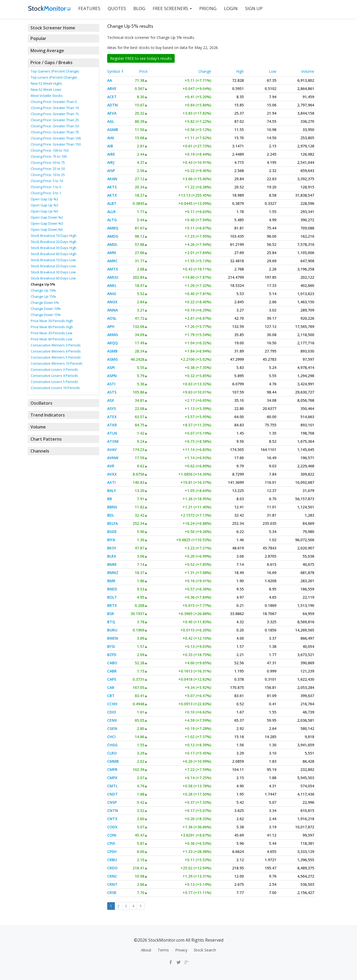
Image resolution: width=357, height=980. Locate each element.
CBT (111, 696)
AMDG (113, 236)
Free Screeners (172, 8)
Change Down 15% (46, 314)
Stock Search (205, 950)
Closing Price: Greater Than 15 (55, 113)
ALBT (112, 203)
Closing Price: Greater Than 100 (56, 138)
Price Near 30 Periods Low (51, 332)
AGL (111, 121)
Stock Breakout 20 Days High (54, 241)
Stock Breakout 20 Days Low (53, 265)
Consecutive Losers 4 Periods (54, 375)
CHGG (112, 745)
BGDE (112, 532)
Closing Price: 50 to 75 (48, 162)
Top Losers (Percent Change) (54, 77)
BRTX (112, 605)
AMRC (112, 261)
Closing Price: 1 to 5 (46, 186)
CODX (112, 827)
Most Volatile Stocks (47, 95)
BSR (111, 614)
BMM (112, 564)
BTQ (111, 622)
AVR (111, 466)
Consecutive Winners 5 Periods (56, 357)
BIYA (111, 540)
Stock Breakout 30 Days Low (53, 272)
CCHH (112, 704)
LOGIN (230, 8)
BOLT (112, 597)
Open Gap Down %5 (47, 229)
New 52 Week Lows (46, 89)
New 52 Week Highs (46, 83)
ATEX (112, 417)
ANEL (112, 285)
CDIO (112, 712)
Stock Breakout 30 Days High (54, 247)
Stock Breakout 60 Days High (54, 253)
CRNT (112, 884)
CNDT (112, 794)
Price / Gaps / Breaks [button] (51, 62)
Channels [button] (40, 450)
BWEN (113, 638)
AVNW (113, 458)
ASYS (112, 408)
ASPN (112, 376)
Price (143, 71)
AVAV (112, 450)
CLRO (112, 753)
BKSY (112, 548)
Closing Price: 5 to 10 (47, 180)
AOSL (112, 318)
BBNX (112, 507)
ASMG (112, 359)
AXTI (111, 482)
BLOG (139, 8)
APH (111, 326)
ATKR (112, 425)
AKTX (112, 195)
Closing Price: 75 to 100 (49, 156)
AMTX (113, 269)
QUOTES (116, 8)
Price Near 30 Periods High (52, 320)
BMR (111, 581)
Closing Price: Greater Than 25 (55, 119)
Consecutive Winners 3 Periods (56, 345)
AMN (112, 253)
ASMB (112, 351)
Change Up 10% (43, 290)
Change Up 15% (43, 296)
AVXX (112, 474)
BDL (111, 515)
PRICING (207, 8)
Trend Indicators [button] (47, 414)
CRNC (112, 876)
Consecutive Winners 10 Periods (57, 363)
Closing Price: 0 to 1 (46, 192)
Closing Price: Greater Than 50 (55, 125)
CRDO (112, 868)
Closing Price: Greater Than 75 (55, 132)
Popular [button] (38, 38)
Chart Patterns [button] (45, 438)
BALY (112, 491)
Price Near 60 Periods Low (51, 338)
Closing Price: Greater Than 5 (54, 101)
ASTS (112, 392)
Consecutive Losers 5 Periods (54, 381)
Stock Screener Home (52, 28)
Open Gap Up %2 (44, 198)
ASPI (111, 367)
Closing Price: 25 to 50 (48, 168)
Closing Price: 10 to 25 (48, 174)
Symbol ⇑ (116, 71)
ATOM (113, 441)
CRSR (112, 893)
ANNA (112, 310)
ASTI (111, 384)
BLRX (112, 556)
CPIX (111, 843)
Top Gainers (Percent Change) (55, 71)
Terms (163, 950)
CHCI (111, 737)
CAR (111, 687)
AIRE (111, 154)
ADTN (112, 105)
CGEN (112, 728)
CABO (112, 663)
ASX (111, 400)
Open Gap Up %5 (44, 211)
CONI (112, 835)
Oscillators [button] (41, 403)
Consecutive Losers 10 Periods (55, 387)
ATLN (112, 433)
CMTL (112, 786)
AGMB (113, 130)
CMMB (113, 761)
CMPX (112, 778)
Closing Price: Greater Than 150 (56, 144)
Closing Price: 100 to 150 (50, 150)
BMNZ (113, 573)
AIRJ (111, 162)
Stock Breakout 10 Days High (54, 235)
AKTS (112, 187)
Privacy (181, 950)
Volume (308, 71)
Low (273, 71)
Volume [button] (38, 426)
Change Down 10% (46, 308)
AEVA (112, 113)
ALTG (112, 220)
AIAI (111, 138)
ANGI (112, 294)
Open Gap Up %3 (44, 205)
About (146, 950)
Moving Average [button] (47, 50)
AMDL (112, 244)
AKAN (112, 179)
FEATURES (89, 8)
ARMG (113, 335)
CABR (112, 671)
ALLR (111, 212)
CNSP (112, 802)
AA (110, 80)
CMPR (112, 769)
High (240, 71)
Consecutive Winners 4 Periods (56, 351)
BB (110, 499)
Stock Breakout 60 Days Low (53, 278)
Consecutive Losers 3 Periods (54, 369)
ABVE (112, 89)
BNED (112, 589)
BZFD (112, 655)
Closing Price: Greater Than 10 (55, 107)
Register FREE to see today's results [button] (141, 58)
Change (205, 71)
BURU (112, 630)
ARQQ (112, 343)
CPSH (112, 852)
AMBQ (113, 228)
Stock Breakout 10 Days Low (53, 259)
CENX (112, 720)
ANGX (112, 302)
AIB (110, 146)
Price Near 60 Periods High (52, 326)
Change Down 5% (45, 302)
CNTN (113, 810)
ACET (112, 97)
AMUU (113, 277)
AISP (111, 171)
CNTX (112, 819)
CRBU (112, 860)
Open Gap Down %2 (47, 217)
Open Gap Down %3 (47, 223)
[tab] (64, 28)
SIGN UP (253, 8)
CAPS (112, 679)
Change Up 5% (43, 284)
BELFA (112, 523)
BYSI (111, 646)
